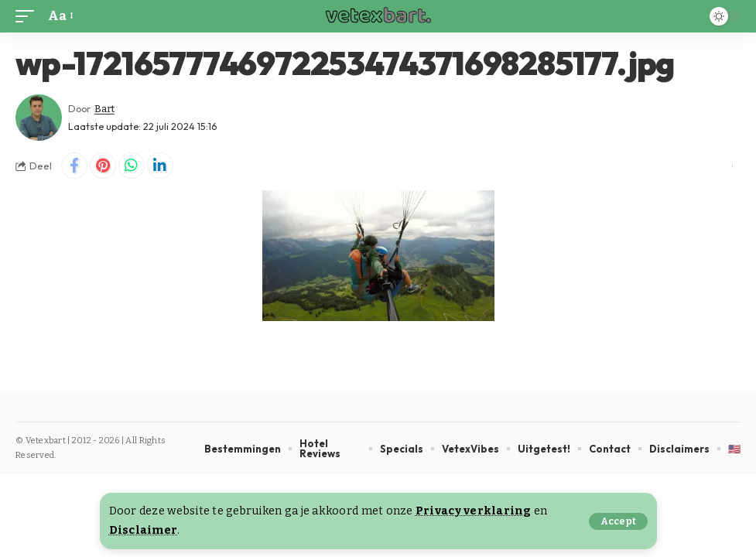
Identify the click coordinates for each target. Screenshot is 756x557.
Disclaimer (144, 530)
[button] (618, 521)
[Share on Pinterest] (103, 166)
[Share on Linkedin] (160, 166)
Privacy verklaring (474, 511)
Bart (104, 109)
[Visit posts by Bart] (39, 118)
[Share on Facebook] (74, 166)
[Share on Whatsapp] (132, 166)
